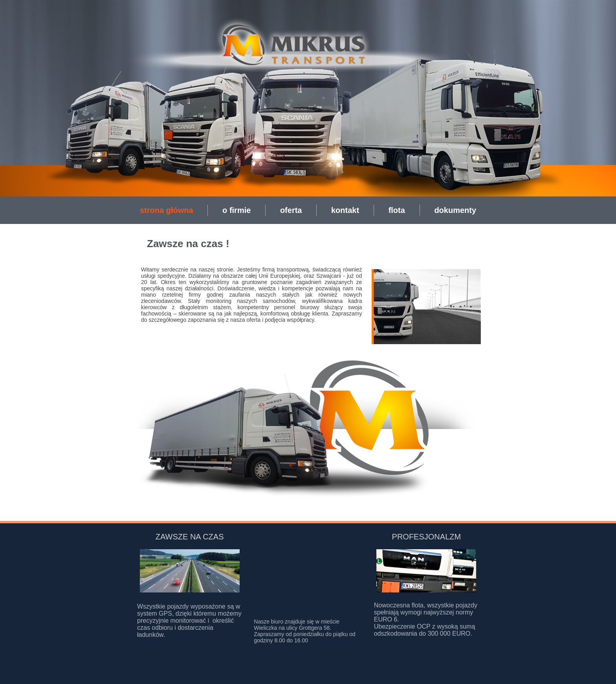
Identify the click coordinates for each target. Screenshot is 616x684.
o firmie (236, 210)
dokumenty (455, 210)
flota (397, 210)
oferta (291, 210)
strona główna (167, 210)
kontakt (345, 210)
